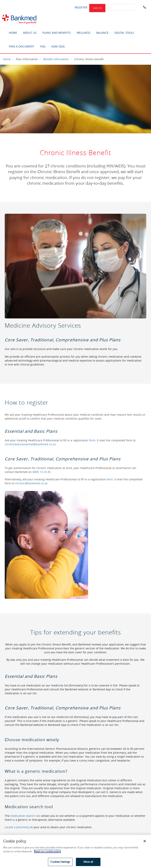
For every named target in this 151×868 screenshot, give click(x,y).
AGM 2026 (58, 46)
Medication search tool (29, 807)
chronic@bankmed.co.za (31, 483)
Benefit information (56, 59)
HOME (13, 33)
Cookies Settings (60, 862)
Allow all (88, 862)
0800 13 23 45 (41, 472)
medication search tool (25, 816)
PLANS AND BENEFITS (57, 33)
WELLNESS (84, 33)
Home (7, 59)
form (92, 440)
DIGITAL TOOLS (124, 33)
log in (97, 8)
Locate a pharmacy (17, 827)
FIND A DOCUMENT (22, 46)
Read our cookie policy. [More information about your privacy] (47, 851)
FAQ (43, 46)
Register (81, 7)
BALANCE (102, 33)
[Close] (145, 841)
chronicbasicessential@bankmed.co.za (30, 444)
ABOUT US (30, 33)
